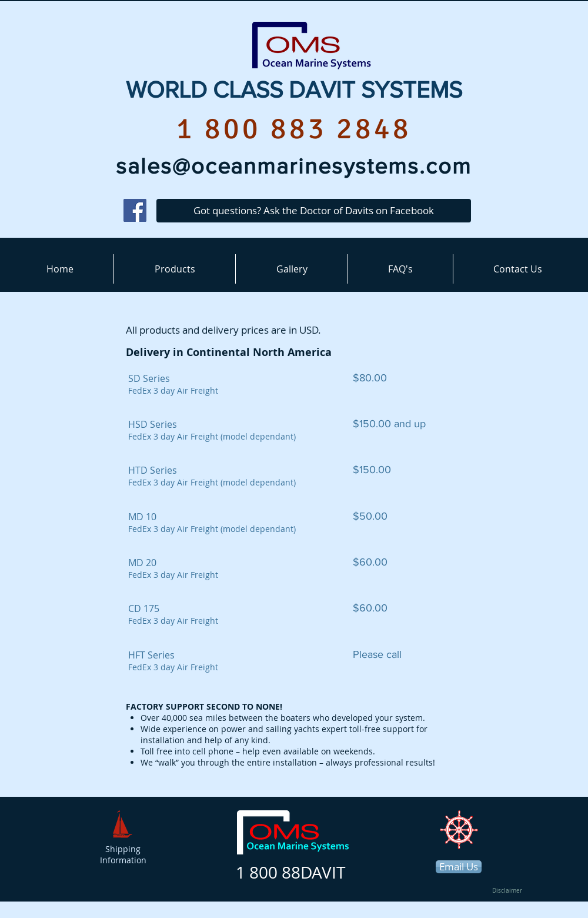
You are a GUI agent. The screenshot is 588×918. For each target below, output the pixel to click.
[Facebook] (135, 210)
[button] (174, 269)
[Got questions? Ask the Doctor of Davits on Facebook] (314, 211)
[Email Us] (459, 867)
